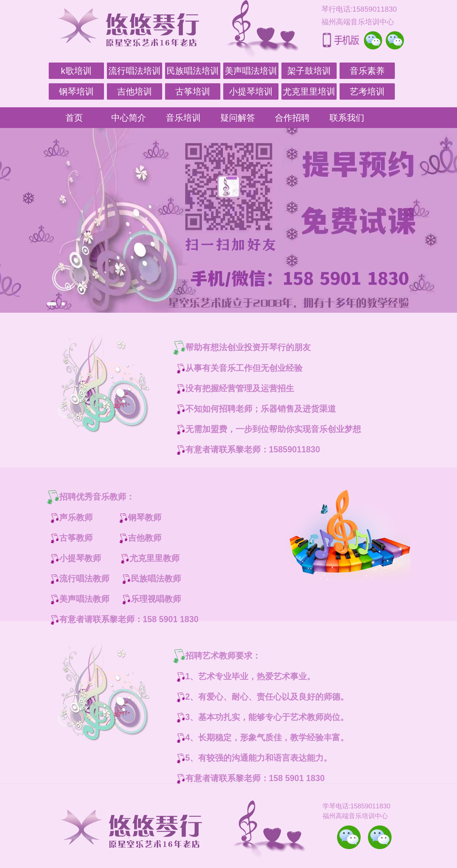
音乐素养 (367, 71)
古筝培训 (193, 91)
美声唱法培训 (251, 71)
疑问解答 (238, 118)
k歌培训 (76, 71)
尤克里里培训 (309, 91)
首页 (74, 118)
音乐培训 (183, 118)
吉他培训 (135, 91)
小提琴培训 (251, 91)
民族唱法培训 (193, 71)
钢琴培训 (76, 91)
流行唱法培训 (135, 71)
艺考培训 (367, 91)
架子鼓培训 (309, 71)
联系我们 (347, 118)
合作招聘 (292, 118)
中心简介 (129, 118)
